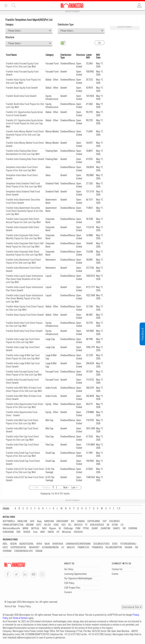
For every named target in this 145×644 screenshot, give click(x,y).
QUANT (95, 528)
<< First (35, 487)
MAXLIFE (71, 547)
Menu (6, 6)
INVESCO (78, 525)
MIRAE (26, 528)
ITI (86, 525)
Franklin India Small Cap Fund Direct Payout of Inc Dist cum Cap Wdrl (23, 454)
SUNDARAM (8, 532)
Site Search (14, 6)
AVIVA (39, 544)
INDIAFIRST (34, 547)
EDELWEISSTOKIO (101, 544)
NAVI (44, 528)
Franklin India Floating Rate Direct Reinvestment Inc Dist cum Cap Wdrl (23, 152)
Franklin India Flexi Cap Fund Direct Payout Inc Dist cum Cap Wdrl (22, 438)
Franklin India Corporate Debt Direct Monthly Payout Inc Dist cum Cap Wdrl (24, 237)
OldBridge (68, 528)
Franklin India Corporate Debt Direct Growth (23, 229)
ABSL (5, 544)
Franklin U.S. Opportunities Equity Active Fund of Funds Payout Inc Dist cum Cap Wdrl (24, 123)
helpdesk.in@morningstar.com (21, 638)
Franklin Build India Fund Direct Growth (24, 331)
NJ (60, 528)
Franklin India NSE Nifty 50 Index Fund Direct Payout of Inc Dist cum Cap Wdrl (24, 389)
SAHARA (128, 547)
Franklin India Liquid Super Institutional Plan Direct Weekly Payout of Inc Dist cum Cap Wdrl (24, 299)
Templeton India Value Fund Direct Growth (22, 177)
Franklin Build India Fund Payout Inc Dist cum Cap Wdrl (25, 106)
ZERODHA (78, 532)
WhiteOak (66, 532)
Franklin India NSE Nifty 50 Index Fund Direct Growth (24, 398)
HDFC (39, 525)
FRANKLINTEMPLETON (13, 525)
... (60, 487)
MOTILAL (35, 528)
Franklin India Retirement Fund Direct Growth (23, 269)
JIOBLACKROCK (97, 525)
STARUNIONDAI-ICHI (23, 551)
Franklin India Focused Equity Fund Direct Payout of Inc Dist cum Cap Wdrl (24, 373)
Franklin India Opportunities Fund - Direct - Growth (22, 414)
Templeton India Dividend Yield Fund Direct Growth (23, 193)
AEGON (13, 544)
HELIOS (47, 525)
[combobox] (29, 31)
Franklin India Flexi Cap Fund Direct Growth (22, 446)
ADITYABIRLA (9, 521)
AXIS (32, 521)
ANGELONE (22, 521)
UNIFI (43, 532)
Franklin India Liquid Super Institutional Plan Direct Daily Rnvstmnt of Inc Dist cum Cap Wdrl (24, 279)
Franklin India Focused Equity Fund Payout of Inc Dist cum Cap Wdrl (22, 65)
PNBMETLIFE (83, 547)
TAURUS (27, 532)
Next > (66, 487)
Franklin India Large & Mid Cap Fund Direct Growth (23, 365)
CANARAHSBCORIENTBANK (78, 544)
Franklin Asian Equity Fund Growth (22, 88)
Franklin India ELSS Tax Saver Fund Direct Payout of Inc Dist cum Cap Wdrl (25, 471)
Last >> (75, 487)
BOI (73, 521)
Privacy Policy (24, 606)
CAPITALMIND (94, 521)
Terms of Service (20, 618)
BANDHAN (49, 521)
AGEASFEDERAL (27, 544)
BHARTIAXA (58, 544)
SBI (124, 528)
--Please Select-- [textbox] (14, 31)
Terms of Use (10, 606)
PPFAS (86, 528)
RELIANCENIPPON (114, 547)
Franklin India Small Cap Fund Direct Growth (23, 463)
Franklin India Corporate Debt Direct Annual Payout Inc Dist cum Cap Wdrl (23, 221)
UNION (51, 532)
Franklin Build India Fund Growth (21, 96)
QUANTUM (105, 528)
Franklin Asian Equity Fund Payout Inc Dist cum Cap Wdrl (23, 81)
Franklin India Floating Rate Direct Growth (25, 159)
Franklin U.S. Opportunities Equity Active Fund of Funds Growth (24, 114)
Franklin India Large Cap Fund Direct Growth (23, 349)
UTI (58, 532)
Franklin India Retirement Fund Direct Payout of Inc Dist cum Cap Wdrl (23, 261)
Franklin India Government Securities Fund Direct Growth (23, 201)
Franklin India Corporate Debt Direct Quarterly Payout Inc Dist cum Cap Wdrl (24, 253)
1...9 (118, 509)
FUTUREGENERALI (128, 544)
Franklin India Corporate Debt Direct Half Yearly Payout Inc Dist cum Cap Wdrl (25, 245)
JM (108, 525)
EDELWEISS (115, 521)
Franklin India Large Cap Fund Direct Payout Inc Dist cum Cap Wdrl (23, 341)
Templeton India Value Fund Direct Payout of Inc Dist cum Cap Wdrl (22, 169)
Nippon (53, 528)
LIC (122, 525)
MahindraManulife (11, 528)
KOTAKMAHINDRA (50, 547)
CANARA (81, 521)
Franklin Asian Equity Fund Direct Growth (25, 315)
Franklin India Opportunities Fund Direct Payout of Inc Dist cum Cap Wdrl (25, 406)
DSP (105, 521)
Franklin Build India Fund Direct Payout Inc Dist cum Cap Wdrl (24, 324)
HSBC (56, 525)
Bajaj (39, 521)
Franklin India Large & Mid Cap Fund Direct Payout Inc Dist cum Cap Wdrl (23, 357)
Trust (35, 532)
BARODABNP (62, 521)
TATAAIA (39, 551)
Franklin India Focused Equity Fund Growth (22, 73)
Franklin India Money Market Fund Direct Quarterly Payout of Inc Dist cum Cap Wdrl (25, 135)
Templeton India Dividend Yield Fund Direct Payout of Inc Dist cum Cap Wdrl (24, 185)
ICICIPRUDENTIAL (18, 547)
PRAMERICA (97, 547)
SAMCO (116, 528)
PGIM (78, 528)
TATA (18, 532)
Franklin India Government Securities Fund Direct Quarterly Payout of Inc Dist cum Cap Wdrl (24, 211)
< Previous (46, 487)
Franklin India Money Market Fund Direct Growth (25, 144)
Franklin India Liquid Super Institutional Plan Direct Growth (24, 289)
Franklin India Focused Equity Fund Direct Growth (22, 381)
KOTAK (115, 525)
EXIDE (115, 544)
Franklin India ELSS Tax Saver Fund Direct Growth (25, 479)
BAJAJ (47, 544)
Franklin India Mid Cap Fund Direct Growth (22, 430)
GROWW (30, 525)
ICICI (64, 525)
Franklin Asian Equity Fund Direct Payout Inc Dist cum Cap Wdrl (25, 308)
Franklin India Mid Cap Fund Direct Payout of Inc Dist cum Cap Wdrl (22, 422)
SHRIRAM (133, 528)
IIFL (70, 525)
